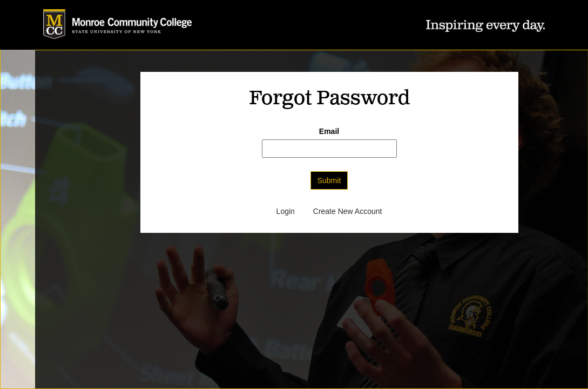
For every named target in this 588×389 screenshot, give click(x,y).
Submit (329, 180)
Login (286, 211)
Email (329, 131)
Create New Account (348, 211)
